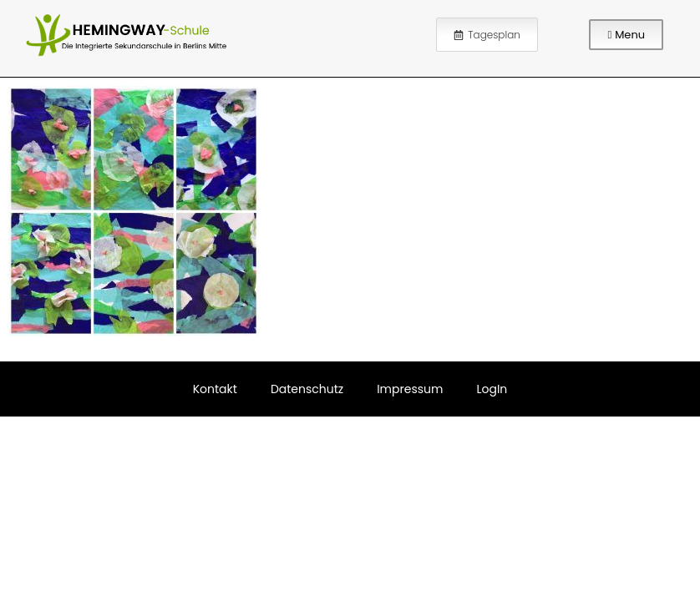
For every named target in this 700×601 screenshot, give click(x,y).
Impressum (410, 389)
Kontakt (215, 389)
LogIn (492, 389)
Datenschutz (307, 389)
